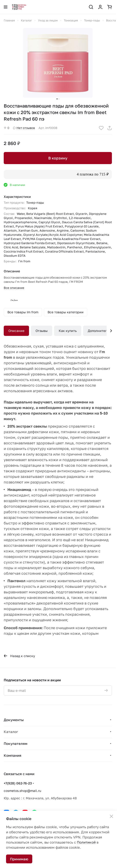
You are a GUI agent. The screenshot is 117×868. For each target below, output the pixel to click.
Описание (16, 331)
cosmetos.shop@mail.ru (22, 791)
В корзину (58, 158)
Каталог (11, 732)
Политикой (86, 842)
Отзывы (42, 331)
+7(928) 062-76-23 (18, 783)
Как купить (68, 331)
